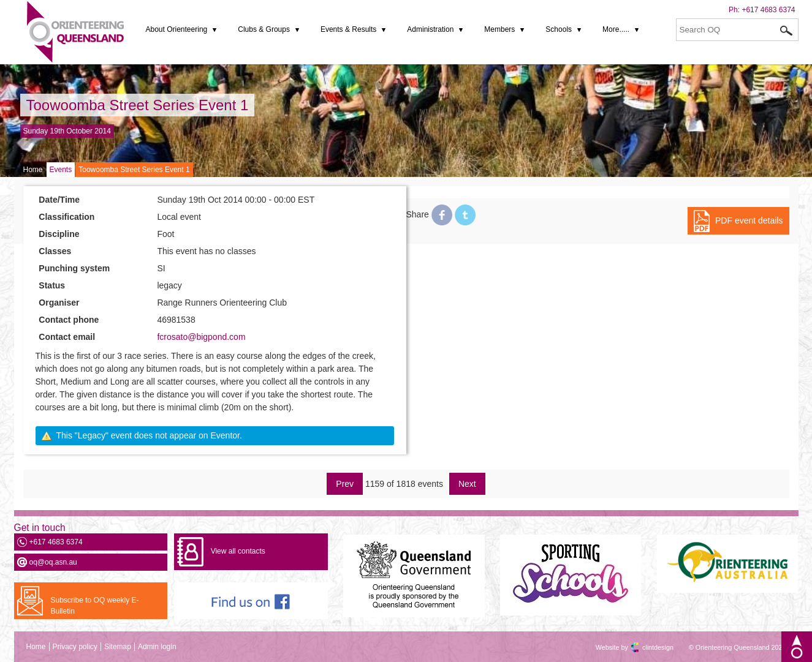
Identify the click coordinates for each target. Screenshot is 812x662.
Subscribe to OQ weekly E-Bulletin (95, 606)
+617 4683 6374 (768, 10)
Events (61, 170)
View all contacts (238, 551)
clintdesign (647, 647)
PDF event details (749, 220)
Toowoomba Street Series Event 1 (138, 105)
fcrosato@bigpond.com (201, 337)
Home (33, 170)
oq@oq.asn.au (53, 562)
